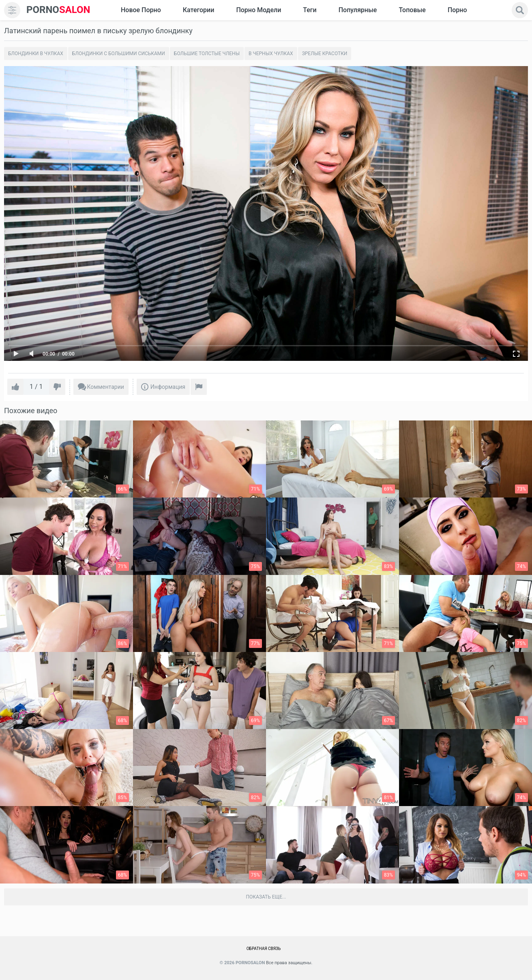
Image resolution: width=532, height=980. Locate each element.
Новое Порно (141, 10)
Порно (457, 10)
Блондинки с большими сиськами (119, 54)
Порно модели (258, 10)
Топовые (412, 10)
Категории (199, 10)
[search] (520, 10)
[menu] (12, 10)
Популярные (358, 10)
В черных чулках (271, 54)
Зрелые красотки (325, 54)
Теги (310, 10)
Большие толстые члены (207, 54)
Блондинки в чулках (36, 54)
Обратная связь (264, 949)
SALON (58, 10)
